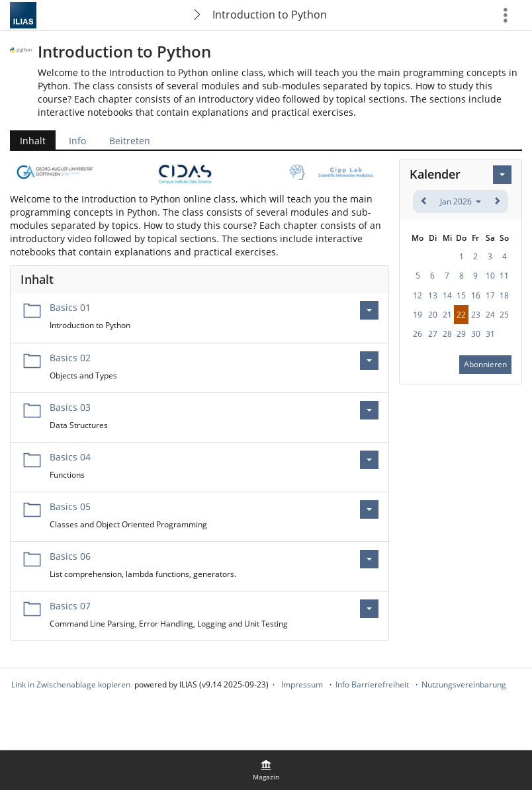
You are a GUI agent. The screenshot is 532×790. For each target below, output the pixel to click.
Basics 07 (70, 606)
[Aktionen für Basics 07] (369, 609)
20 (433, 315)
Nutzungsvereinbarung (464, 684)
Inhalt (33, 141)
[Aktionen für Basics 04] (369, 460)
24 (490, 315)
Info (77, 141)
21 (447, 315)
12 (418, 295)
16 (476, 295)
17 (490, 295)
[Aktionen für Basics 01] (369, 310)
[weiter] (497, 201)
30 (476, 334)
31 (490, 334)
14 (447, 295)
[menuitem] (266, 770)
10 (490, 276)
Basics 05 (70, 506)
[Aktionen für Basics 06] (369, 559)
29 (461, 334)
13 (433, 295)
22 (461, 315)
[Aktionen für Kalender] (502, 175)
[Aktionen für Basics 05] (369, 509)
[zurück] (424, 201)
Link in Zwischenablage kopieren (71, 684)
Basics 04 (70, 457)
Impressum (302, 684)
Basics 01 (70, 307)
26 (418, 334)
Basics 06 (70, 556)
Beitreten (130, 141)
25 (504, 315)
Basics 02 (70, 358)
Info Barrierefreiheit (372, 684)
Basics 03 (70, 407)
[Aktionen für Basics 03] (369, 410)
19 (418, 315)
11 (504, 276)
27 (433, 334)
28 (447, 334)
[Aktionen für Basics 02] (369, 361)
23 (476, 315)
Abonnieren (485, 364)
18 (504, 295)
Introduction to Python (270, 15)
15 (461, 295)
